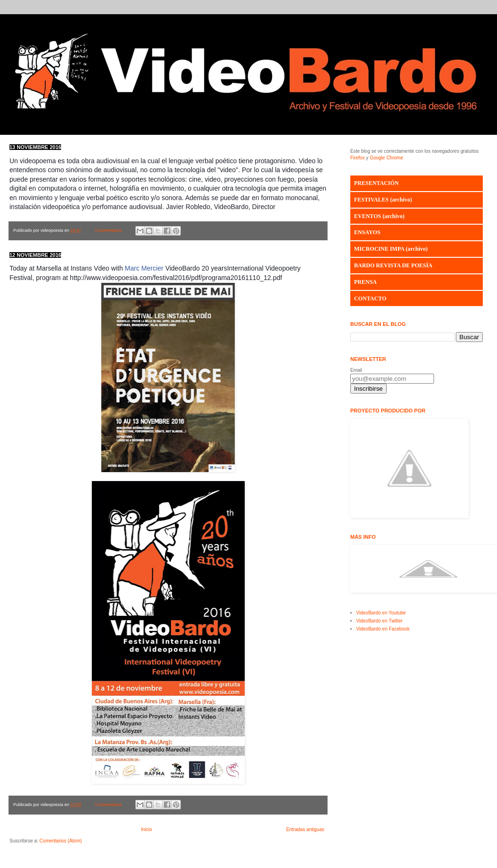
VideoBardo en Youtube (381, 613)
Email (356, 370)
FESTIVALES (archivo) (383, 200)
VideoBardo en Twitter (380, 621)
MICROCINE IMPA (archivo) (391, 249)
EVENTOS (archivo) (379, 216)
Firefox (358, 158)
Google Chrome (386, 158)
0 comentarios (109, 230)
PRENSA (365, 282)
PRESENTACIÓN (376, 183)
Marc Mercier (144, 268)
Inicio (146, 829)
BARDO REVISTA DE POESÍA (393, 265)
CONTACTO (370, 298)
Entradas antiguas (305, 829)
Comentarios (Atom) (60, 841)
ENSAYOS (367, 232)
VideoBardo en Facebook (383, 629)
